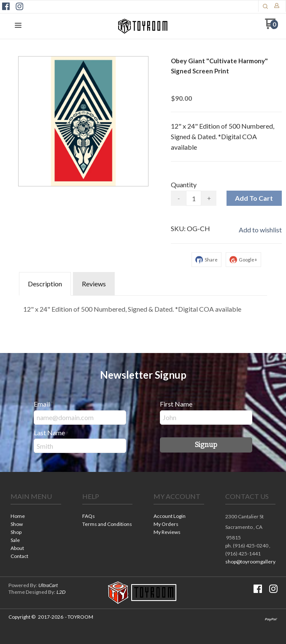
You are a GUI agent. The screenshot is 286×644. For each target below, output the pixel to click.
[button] (18, 26)
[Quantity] (194, 198)
